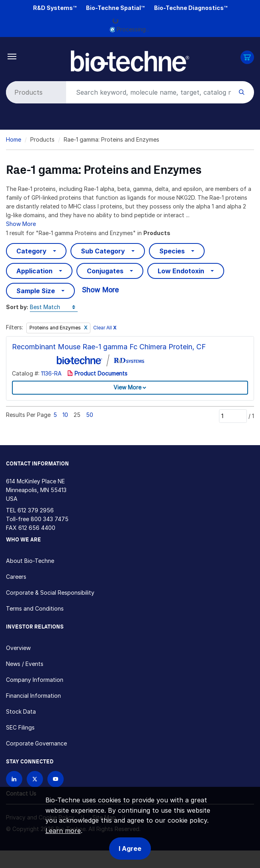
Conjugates (105, 271)
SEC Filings (20, 727)
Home (14, 139)
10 (65, 415)
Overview (18, 648)
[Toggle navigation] (12, 56)
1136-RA (51, 373)
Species (172, 251)
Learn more (63, 831)
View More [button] (127, 387)
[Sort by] (54, 307)
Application (34, 271)
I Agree (130, 849)
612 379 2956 (36, 510)
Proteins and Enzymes (56, 328)
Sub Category (103, 251)
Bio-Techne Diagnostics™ (191, 8)
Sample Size (36, 291)
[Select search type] (35, 92)
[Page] (233, 416)
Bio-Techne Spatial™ (115, 8)
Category (31, 251)
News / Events (25, 664)
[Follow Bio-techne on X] (35, 779)
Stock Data (21, 711)
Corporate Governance (36, 743)
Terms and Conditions (35, 608)
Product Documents (97, 373)
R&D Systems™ (55, 8)
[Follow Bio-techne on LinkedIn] (14, 779)
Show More (21, 224)
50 (90, 415)
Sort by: (17, 307)
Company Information (35, 680)
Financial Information (33, 696)
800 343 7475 (50, 519)
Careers (16, 577)
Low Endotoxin (181, 271)
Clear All (105, 328)
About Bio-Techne (30, 561)
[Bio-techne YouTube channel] (56, 779)
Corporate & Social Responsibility (50, 593)
